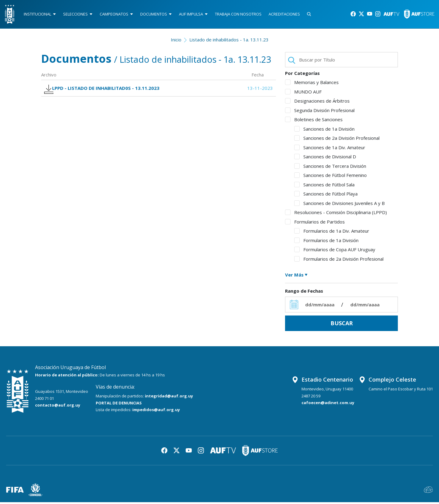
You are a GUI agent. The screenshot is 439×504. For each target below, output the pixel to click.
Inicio (176, 41)
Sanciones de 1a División (324, 131)
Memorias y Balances (312, 84)
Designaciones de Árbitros (317, 103)
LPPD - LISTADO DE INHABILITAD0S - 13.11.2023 (105, 92)
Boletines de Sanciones (314, 122)
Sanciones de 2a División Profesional (337, 140)
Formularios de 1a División (326, 242)
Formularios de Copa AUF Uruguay (335, 252)
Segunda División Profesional (320, 112)
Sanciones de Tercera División (330, 168)
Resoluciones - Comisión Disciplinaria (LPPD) (336, 214)
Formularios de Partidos (315, 224)
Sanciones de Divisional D (325, 159)
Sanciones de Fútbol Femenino (330, 177)
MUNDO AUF (303, 93)
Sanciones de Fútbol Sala (324, 186)
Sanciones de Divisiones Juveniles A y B (339, 205)
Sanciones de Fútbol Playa (326, 196)
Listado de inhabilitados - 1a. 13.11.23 (229, 41)
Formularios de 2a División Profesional (339, 261)
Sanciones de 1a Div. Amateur (330, 149)
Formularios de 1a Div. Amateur (332, 233)
